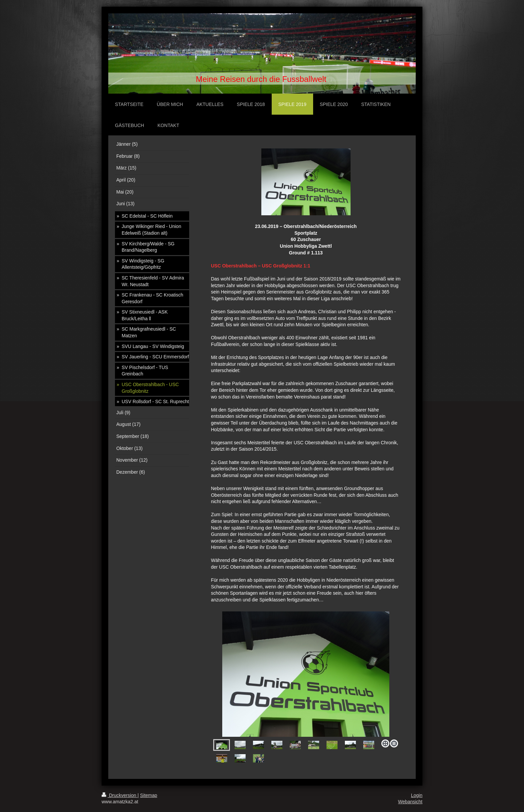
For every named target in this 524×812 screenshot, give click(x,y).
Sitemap (149, 795)
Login (417, 795)
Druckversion (119, 795)
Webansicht (410, 802)
